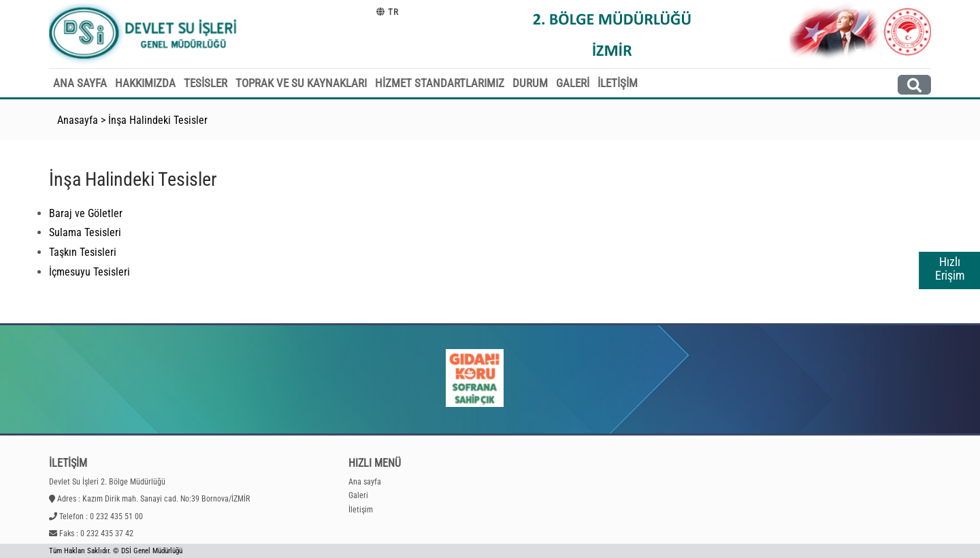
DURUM (530, 83)
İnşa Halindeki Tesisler (158, 120)
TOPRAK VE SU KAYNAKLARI (301, 83)
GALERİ (573, 83)
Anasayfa (78, 120)
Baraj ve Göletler (86, 213)
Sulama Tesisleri (85, 232)
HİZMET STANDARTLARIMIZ (440, 83)
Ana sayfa (365, 482)
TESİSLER (206, 83)
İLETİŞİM (618, 83)
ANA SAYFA (80, 83)
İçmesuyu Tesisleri (89, 272)
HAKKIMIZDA (145, 83)
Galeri (358, 495)
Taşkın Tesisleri (83, 252)
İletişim (361, 510)
